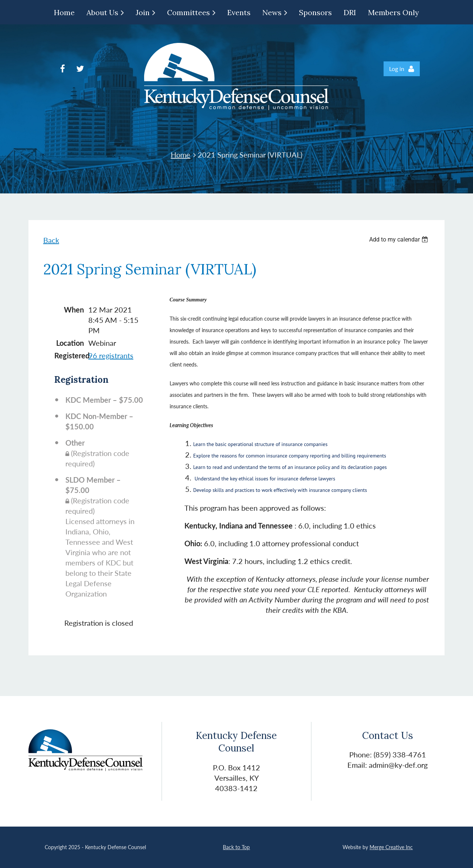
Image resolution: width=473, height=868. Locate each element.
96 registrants (111, 355)
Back (51, 240)
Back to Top (236, 847)
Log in (397, 69)
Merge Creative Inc (391, 847)
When (74, 310)
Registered (69, 355)
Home (181, 155)
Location (70, 343)
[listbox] (399, 239)
